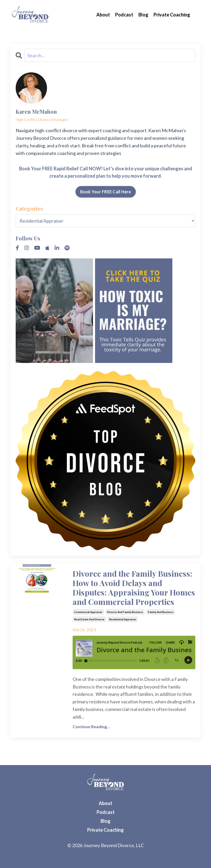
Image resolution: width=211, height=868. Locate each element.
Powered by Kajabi (106, 854)
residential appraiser (123, 619)
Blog (143, 15)
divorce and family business (125, 612)
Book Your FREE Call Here (106, 192)
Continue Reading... (91, 727)
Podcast (124, 15)
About (103, 15)
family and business (161, 612)
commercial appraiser (88, 612)
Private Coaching (172, 15)
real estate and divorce (89, 619)
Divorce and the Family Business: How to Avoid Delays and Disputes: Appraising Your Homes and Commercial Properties (134, 588)
